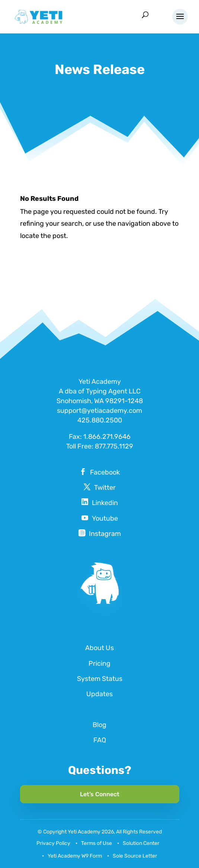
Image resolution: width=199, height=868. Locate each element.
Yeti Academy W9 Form (75, 856)
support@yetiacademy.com (99, 411)
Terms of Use (97, 843)
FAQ (100, 740)
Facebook (105, 472)
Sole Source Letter (135, 856)
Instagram (105, 534)
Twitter (105, 488)
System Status (100, 679)
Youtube (105, 518)
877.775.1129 (114, 446)
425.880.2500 (100, 420)
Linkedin (105, 503)
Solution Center (141, 843)
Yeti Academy (84, 832)
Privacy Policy (53, 843)
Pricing (99, 663)
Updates (99, 694)
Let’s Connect (100, 794)
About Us (99, 648)
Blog (99, 725)
